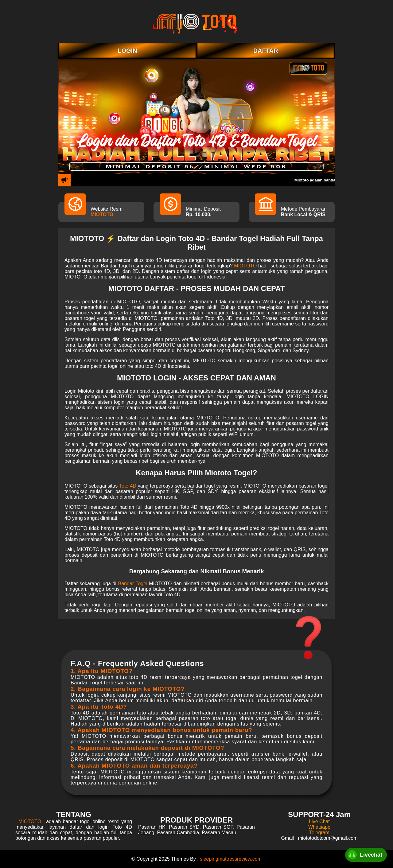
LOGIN (127, 51)
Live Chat (319, 821)
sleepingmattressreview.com (231, 859)
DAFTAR (266, 51)
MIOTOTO (102, 214)
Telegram (319, 833)
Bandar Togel (133, 584)
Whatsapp (319, 827)
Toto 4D (128, 486)
